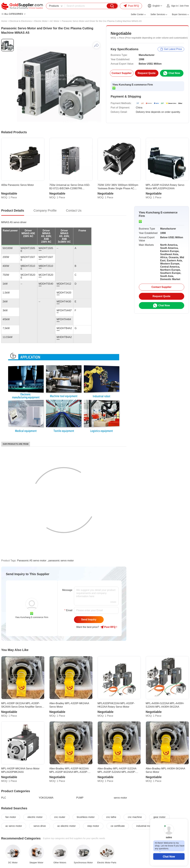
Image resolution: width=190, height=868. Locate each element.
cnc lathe (111, 817)
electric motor (35, 817)
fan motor (11, 817)
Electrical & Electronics (21, 21)
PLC (4, 798)
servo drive (40, 826)
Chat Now (169, 857)
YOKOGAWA (46, 798)
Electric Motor (41, 21)
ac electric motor (67, 826)
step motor (93, 826)
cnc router (60, 817)
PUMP (80, 798)
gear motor (159, 817)
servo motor (120, 798)
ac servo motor (14, 826)
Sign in (175, 6)
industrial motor (145, 826)
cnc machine (135, 817)
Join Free (184, 6)
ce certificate (118, 826)
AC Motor (55, 21)
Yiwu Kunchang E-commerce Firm (133, 85)
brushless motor (86, 817)
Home (4, 21)
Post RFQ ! (109, 627)
